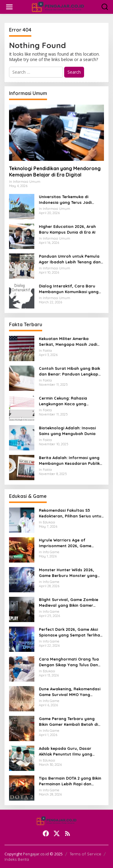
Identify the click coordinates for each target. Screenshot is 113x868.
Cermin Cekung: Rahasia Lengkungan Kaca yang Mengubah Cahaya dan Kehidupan (63, 401)
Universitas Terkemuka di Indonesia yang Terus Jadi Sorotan (65, 199)
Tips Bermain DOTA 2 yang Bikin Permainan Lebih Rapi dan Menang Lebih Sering (70, 781)
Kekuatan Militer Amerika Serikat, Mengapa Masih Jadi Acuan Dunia (68, 341)
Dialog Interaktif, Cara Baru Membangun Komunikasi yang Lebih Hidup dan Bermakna (69, 289)
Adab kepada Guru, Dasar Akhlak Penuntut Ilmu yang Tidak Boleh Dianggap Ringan (69, 751)
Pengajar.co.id (36, 854)
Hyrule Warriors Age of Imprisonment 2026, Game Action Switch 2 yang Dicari (66, 543)
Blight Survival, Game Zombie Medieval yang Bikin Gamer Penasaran (69, 602)
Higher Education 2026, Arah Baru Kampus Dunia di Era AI (67, 229)
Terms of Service (85, 854)
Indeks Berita (17, 859)
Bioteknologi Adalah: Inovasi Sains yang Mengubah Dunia (67, 431)
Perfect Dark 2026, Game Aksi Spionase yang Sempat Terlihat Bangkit (70, 632)
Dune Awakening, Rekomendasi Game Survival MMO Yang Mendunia (70, 692)
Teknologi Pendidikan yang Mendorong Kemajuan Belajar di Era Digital (55, 172)
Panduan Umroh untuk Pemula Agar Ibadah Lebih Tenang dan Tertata (70, 259)
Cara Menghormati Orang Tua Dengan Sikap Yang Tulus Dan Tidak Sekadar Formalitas (69, 662)
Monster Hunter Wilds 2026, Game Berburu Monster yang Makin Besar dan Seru (68, 573)
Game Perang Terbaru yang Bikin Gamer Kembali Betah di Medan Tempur (68, 721)
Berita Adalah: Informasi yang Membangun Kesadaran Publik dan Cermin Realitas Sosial (69, 460)
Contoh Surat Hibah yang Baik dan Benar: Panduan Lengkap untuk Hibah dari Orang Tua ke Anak (69, 371)
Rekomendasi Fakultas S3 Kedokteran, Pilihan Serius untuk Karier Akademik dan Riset (71, 513)
